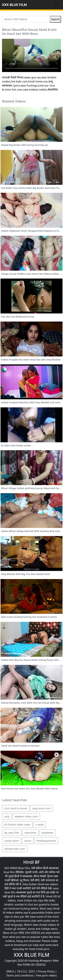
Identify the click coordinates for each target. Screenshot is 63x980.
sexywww (47, 833)
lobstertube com (15, 849)
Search (55, 19)
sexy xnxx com (41, 808)
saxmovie (30, 833)
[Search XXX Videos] (26, 19)
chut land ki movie (16, 808)
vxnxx (28, 841)
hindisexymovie (46, 841)
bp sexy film (12, 833)
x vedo (40, 825)
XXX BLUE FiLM (14, 5)
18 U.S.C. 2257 (26, 971)
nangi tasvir (12, 841)
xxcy (7, 816)
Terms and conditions (20, 975)
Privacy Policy (46, 971)
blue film (9, 872)
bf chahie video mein (17, 825)
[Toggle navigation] (56, 5)
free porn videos (46, 975)
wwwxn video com (26, 816)
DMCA (10, 971)
